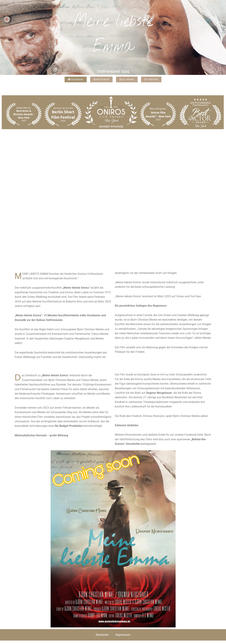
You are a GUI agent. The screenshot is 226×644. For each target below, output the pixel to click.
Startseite (102, 635)
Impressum (123, 635)
